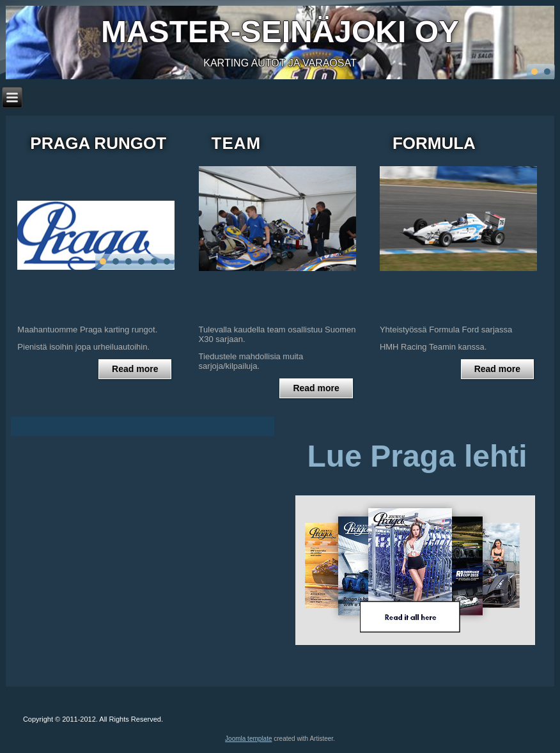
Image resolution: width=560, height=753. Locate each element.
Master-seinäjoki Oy (280, 32)
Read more (135, 369)
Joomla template (248, 739)
